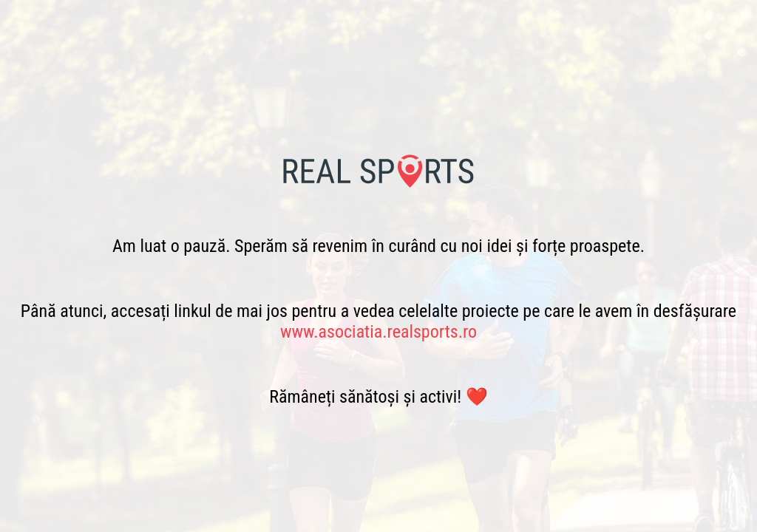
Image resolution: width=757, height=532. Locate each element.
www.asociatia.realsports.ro (378, 332)
